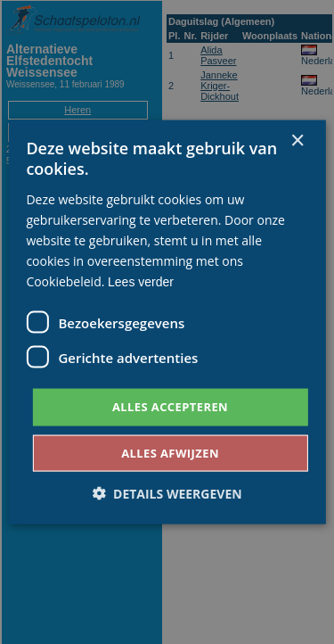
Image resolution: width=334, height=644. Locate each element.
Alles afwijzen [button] (170, 452)
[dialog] (167, 322)
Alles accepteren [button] (170, 407)
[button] (167, 493)
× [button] (297, 141)
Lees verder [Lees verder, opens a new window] (141, 282)
